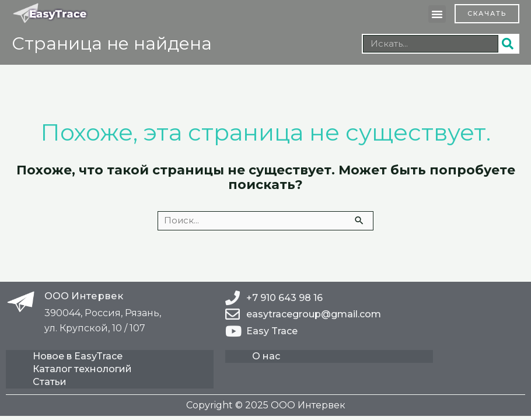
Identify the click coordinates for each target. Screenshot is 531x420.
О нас (267, 356)
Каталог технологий (83, 369)
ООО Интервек (84, 296)
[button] (437, 14)
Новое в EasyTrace (79, 356)
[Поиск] (508, 44)
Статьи (51, 382)
